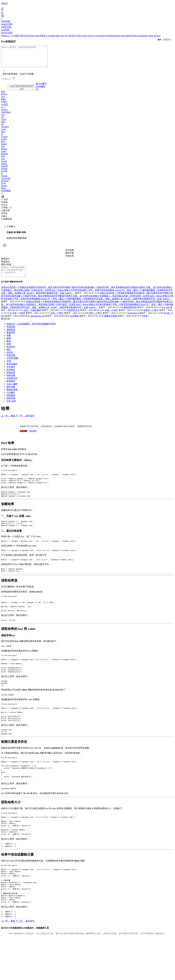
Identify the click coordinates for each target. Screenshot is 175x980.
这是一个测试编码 (32, 316)
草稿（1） (7, 212)
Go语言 (16, 36)
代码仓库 (70, 260)
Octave (4, 190)
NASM (4, 175)
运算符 (10, 359)
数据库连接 (12, 396)
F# (67, 36)
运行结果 (70, 254)
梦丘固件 (33, 437)
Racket (145, 36)
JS (37, 93)
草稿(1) (11, 231)
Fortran (157, 36)
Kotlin (53, 36)
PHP (22, 36)
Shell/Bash (6, 116)
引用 (9, 367)
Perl (107, 36)
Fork (4, 209)
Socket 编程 (12, 390)
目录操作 (11, 376)
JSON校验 (6, 195)
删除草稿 (22, 242)
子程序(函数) (13, 364)
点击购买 (24, 437)
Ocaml (4, 165)
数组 (9, 347)
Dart (38, 36)
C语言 (4, 106)
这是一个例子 (112, 316)
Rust (33, 36)
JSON (4, 124)
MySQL (5, 170)
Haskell (129, 36)
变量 (9, 341)
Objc (3, 126)
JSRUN (4, 3)
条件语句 (11, 353)
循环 (9, 356)
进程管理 (11, 404)
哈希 (9, 350)
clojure (85, 36)
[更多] (145, 322)
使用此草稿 (12, 242)
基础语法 (11, 336)
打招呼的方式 (73, 316)
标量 (9, 344)
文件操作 (11, 373)
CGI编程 (11, 399)
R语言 (43, 36)
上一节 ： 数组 (8, 422)
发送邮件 (11, 387)
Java (3, 101)
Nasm (151, 36)
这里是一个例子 (151, 316)
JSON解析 (41, 91)
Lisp (140, 36)
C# (48, 36)
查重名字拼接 (111, 322)
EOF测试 (74, 322)
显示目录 (5, 325)
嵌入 (4, 220)
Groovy (92, 36)
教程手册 (70, 257)
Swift (79, 36)
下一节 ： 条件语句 (25, 422)
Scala (123, 36)
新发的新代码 (130, 313)
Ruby (58, 36)
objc (63, 36)
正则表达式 (12, 384)
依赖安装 (7, 223)
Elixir (4, 187)
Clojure (4, 141)
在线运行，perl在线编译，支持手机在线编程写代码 (31, 330)
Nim (135, 36)
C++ (10, 36)
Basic (4, 192)
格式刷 (5, 215)
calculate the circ (37, 322)
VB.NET (72, 36)
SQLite (28, 36)
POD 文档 (11, 407)
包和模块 (11, 401)
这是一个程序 (19, 319)
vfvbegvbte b (133, 319)
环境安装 (11, 333)
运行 (5, 203)
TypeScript (6, 182)
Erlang (117, 36)
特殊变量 (11, 381)
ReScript (5, 185)
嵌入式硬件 (41, 88)
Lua (97, 36)
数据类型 (11, 338)
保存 (4, 206)
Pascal (102, 36)
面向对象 (11, 393)
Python (4, 36)
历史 (4, 217)
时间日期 (11, 361)
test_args (166, 313)
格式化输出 (12, 370)
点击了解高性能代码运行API (22, 91)
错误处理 (11, 379)
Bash (112, 36)
